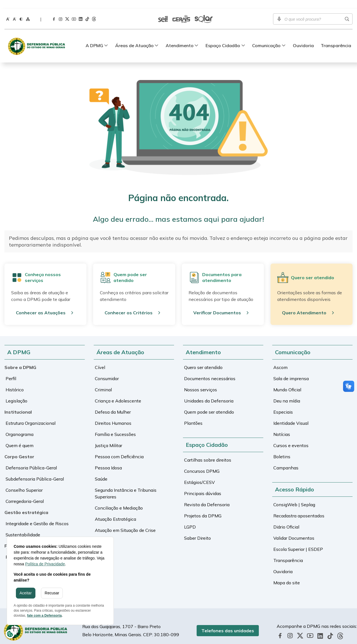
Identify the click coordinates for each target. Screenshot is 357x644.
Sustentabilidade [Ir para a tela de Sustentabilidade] (23, 526)
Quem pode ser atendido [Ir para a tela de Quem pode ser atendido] (209, 403)
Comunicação (266, 37)
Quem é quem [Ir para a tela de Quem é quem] (20, 436)
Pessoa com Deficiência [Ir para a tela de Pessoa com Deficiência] (119, 448)
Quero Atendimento (304, 304)
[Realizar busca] (347, 10)
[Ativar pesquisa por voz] (279, 10)
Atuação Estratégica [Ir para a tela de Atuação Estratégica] (115, 510)
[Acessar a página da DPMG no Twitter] (67, 10)
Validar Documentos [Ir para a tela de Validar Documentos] (294, 529)
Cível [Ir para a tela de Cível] (100, 358)
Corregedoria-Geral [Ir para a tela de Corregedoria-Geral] (25, 492)
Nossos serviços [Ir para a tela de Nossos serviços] (201, 381)
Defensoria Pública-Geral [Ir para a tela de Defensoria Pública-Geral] (31, 459)
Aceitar (26, 593)
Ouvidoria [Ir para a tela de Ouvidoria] (303, 37)
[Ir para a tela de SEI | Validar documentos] (163, 10)
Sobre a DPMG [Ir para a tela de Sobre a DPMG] (20, 358)
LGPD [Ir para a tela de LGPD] (190, 518)
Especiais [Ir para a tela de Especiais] (283, 403)
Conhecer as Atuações (41, 304)
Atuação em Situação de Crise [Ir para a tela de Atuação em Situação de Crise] (125, 521)
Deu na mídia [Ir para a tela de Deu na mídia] (287, 392)
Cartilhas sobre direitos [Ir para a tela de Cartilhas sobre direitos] (208, 451)
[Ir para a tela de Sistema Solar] (204, 10)
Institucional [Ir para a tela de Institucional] (18, 403)
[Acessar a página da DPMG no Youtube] (74, 10)
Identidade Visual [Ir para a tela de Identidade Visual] (291, 414)
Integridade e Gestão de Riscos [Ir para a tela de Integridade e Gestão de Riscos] (37, 515)
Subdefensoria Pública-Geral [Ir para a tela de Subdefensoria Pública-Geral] (35, 470)
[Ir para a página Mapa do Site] (28, 10)
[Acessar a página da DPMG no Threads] (94, 10)
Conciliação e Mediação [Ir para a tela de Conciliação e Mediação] (119, 499)
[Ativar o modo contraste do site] (21, 10)
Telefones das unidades (235, 622)
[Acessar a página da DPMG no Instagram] (61, 10)
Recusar (52, 593)
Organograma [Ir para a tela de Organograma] (20, 425)
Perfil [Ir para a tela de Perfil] (11, 370)
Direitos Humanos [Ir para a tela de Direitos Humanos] (113, 414)
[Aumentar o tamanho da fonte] (8, 10)
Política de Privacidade (45, 564)
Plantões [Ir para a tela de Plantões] (193, 414)
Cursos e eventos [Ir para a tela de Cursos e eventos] (291, 436)
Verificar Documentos (217, 304)
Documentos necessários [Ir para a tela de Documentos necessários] (210, 370)
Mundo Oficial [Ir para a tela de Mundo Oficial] (287, 381)
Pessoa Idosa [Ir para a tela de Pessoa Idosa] (108, 459)
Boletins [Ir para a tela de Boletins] (282, 448)
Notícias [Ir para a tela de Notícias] (282, 425)
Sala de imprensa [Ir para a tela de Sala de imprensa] (291, 370)
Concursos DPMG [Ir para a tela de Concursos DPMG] (202, 462)
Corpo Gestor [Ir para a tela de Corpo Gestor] (19, 448)
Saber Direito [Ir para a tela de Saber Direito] (197, 529)
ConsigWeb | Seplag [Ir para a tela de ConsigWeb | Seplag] (294, 496)
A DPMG (94, 37)
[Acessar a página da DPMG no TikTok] (87, 10)
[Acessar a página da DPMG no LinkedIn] (81, 10)
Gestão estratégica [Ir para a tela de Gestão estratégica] (26, 503)
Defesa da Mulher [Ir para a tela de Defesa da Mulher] (113, 403)
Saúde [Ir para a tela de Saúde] (101, 470)
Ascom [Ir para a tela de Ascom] (280, 358)
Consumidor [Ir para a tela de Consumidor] (107, 370)
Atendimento (180, 37)
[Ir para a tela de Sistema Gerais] (181, 10)
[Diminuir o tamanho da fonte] (15, 10)
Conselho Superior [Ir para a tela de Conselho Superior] (24, 481)
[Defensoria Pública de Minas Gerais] (38, 37)
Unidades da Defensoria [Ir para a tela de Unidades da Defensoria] (209, 392)
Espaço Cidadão (223, 37)
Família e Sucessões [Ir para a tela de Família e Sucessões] (115, 425)
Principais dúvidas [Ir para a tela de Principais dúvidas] (203, 484)
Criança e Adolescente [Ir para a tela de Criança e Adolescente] (118, 392)
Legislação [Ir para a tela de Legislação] (16, 392)
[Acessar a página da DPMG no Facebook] (54, 10)
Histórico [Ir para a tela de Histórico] (15, 381)
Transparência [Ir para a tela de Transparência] (336, 37)
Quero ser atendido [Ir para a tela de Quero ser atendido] (203, 358)
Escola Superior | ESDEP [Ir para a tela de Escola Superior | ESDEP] (298, 540)
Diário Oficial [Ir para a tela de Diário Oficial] (286, 518)
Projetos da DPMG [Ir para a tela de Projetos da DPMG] (203, 507)
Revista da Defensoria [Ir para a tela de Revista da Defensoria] (207, 496)
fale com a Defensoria (44, 616)
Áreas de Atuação (134, 37)
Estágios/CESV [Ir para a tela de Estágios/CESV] (199, 473)
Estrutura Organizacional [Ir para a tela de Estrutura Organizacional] (31, 414)
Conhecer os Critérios (129, 304)
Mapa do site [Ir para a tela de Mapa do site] (287, 574)
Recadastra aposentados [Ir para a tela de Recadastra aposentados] (299, 507)
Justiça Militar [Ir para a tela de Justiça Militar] (108, 436)
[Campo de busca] (313, 10)
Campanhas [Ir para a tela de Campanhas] (286, 459)
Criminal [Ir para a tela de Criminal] (103, 381)
